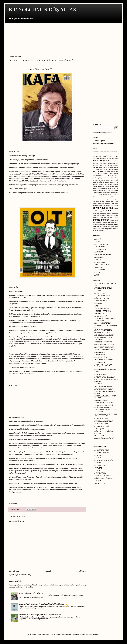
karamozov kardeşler (106, 215)
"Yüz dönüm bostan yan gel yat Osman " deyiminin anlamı (40, 615)
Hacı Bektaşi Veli (113, 172)
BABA (117, 158)
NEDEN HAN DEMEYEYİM (104, 460)
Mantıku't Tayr (114, 182)
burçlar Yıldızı (110, 203)
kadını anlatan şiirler (113, 213)
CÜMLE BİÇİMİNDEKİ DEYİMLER (31, 593)
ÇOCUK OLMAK (100, 352)
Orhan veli (111, 184)
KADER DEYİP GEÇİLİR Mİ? (104, 347)
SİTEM (97, 306)
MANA (108, 180)
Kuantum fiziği (109, 178)
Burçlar (105, 163)
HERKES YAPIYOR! (101, 424)
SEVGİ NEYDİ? (100, 293)
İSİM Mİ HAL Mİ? (100, 355)
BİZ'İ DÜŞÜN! (99, 429)
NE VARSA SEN (100, 262)
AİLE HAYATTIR (100, 362)
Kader (104, 176)
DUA (117, 165)
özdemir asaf (96, 229)
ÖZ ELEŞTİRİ (99, 436)
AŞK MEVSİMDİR (100, 249)
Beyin (117, 161)
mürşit (117, 220)
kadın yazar (103, 213)
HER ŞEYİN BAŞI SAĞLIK (103, 288)
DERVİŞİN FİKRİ (100, 473)
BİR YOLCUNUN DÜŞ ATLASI (43, 10)
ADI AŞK (97, 242)
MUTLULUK (106, 182)
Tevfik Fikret (111, 188)
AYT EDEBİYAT (104, 156)
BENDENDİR (99, 252)
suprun (51, 634)
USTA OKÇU (99, 455)
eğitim (108, 205)
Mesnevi (95, 184)
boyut (104, 203)
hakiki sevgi (115, 205)
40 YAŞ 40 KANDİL (101, 316)
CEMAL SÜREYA (113, 163)
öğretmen (109, 229)
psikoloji (105, 222)
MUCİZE (100, 182)
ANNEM (97, 275)
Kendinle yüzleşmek (98, 178)
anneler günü (106, 199)
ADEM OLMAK (103, 154)
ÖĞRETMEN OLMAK (102, 298)
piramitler (99, 222)
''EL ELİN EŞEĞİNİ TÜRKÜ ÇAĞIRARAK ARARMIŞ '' (104, 406)
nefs (94, 222)
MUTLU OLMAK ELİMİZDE (104, 360)
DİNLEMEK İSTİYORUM (103, 255)
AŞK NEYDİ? (99, 291)
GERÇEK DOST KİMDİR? (103, 342)
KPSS (100, 176)
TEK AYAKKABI (100, 483)
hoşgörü (101, 211)
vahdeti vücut (101, 225)
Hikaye (105, 174)
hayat (96, 208)
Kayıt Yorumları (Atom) (23, 575)
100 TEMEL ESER (98, 152)
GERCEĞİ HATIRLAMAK (103, 311)
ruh (109, 222)
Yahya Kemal (105, 193)
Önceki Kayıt (81, 571)
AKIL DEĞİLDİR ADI (101, 244)
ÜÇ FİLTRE (98, 468)
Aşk (113, 158)
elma (101, 205)
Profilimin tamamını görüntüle (103, 144)
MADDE (103, 180)
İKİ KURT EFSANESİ (102, 450)
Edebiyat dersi (97, 167)
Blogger (75, 634)
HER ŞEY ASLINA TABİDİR (104, 421)
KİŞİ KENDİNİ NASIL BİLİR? (104, 335)
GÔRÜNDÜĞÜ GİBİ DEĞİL (104, 478)
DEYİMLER (111, 165)
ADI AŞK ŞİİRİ (114, 154)
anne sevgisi (109, 197)
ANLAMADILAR (100, 247)
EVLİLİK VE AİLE (100, 374)
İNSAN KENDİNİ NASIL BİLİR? (105, 350)
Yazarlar (111, 193)
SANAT (100, 186)
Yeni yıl (116, 193)
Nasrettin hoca (103, 184)
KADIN (110, 174)
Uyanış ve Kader (15, 581)
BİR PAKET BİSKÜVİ (102, 453)
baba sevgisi (100, 201)
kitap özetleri (114, 217)
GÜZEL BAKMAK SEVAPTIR (104, 344)
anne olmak (101, 197)
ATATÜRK (95, 156)
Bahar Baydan (100, 141)
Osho (117, 184)
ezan (104, 205)
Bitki (94, 163)
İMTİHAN (98, 458)
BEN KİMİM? (99, 303)
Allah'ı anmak (107, 158)
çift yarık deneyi (113, 227)
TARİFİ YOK (99, 267)
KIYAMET (98, 260)
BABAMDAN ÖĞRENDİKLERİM (105, 369)
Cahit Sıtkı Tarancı (98, 165)
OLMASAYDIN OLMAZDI (103, 332)
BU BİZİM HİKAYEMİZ (102, 426)
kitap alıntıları (104, 217)
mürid (112, 220)
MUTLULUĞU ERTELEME (103, 330)
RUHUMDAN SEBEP (102, 265)
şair (98, 231)
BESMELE (98, 384)
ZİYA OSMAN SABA (105, 195)
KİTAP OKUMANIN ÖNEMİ (104, 389)
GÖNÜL (116, 170)
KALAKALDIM (99, 257)
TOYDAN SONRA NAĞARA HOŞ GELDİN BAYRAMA (106, 415)
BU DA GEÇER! (100, 465)
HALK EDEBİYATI (99, 171)
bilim (117, 201)
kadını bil (96, 215)
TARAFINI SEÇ (100, 314)
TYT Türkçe (107, 186)
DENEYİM (98, 463)
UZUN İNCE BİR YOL (106, 191)
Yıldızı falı (96, 195)
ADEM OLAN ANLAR (102, 308)
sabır (113, 222)
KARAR (97, 471)
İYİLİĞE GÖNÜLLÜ (101, 301)
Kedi (107, 176)
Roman (95, 186)
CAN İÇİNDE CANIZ (101, 418)
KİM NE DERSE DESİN (102, 296)
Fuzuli (100, 170)
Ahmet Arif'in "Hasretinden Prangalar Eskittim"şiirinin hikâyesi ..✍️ (43, 604)
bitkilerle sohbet (97, 203)
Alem (101, 158)
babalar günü (110, 201)
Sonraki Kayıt (14, 571)
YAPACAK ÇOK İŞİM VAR (103, 476)
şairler (102, 231)
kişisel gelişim (101, 220)
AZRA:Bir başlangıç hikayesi (104, 438)
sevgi (117, 222)
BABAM (97, 272)
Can (106, 165)
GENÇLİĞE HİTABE (108, 170)
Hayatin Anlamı (97, 174)
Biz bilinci (99, 163)
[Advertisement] (63, 38)
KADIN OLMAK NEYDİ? (103, 323)
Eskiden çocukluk (108, 167)
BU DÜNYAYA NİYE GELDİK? (105, 377)
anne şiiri (99, 199)
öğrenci (103, 229)
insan (109, 211)
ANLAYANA (98, 481)
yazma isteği (110, 225)
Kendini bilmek (114, 176)
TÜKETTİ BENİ (100, 270)
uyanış (95, 225)
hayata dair (107, 208)
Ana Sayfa (48, 571)
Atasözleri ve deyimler (102, 400)
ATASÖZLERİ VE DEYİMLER (104, 403)
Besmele (112, 161)
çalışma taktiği (102, 227)
